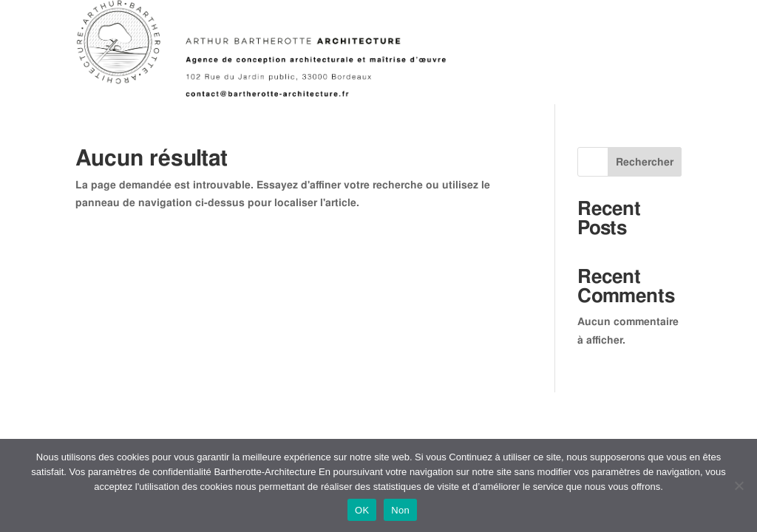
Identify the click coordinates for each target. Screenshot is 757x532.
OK (362, 510)
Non (400, 510)
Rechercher (645, 162)
